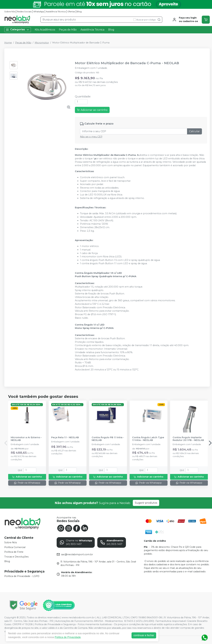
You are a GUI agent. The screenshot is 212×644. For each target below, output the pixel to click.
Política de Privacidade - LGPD (22, 576)
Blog (79, 12)
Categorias (18, 30)
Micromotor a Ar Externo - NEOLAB (26, 439)
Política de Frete (14, 552)
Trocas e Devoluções (16, 557)
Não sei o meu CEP (91, 137)
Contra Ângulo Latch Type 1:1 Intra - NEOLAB (148, 439)
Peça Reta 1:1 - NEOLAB (65, 438)
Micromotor (42, 43)
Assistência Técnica (56, 12)
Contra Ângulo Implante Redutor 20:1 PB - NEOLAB (188, 439)
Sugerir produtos (146, 503)
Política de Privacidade (68, 637)
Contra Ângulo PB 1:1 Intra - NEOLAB (108, 439)
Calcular (194, 131)
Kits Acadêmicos (45, 30)
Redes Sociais (24, 12)
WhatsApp (39, 12)
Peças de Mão (68, 30)
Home (8, 43)
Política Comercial (15, 547)
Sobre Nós (10, 12)
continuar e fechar (144, 635)
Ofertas (71, 12)
